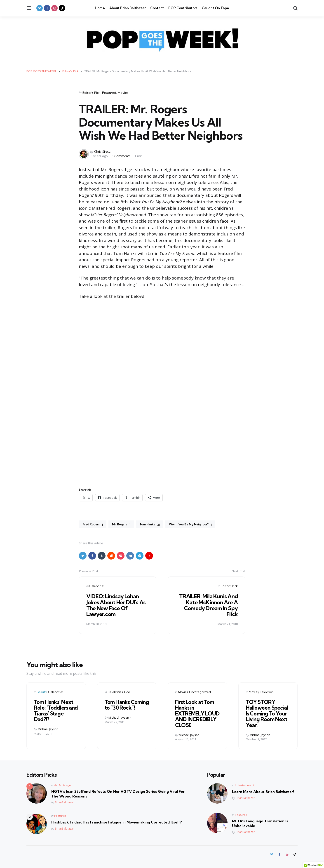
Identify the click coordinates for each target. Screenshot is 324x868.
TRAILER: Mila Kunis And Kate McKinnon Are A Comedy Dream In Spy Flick (208, 606)
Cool (127, 692)
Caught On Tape (215, 8)
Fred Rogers (94, 525)
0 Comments (122, 156)
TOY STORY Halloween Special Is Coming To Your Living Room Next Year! (266, 713)
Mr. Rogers (124, 525)
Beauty (42, 692)
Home (100, 8)
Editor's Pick (92, 93)
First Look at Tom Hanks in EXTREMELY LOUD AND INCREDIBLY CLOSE (197, 713)
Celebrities (97, 586)
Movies (123, 93)
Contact (157, 8)
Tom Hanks (155, 525)
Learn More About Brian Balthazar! (263, 790)
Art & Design (63, 784)
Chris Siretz (102, 152)
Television (267, 692)
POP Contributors (183, 8)
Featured (109, 93)
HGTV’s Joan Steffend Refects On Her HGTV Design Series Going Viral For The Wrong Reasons (118, 793)
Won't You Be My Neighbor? (198, 525)
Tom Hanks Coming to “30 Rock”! (126, 705)
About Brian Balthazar (128, 8)
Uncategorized (200, 692)
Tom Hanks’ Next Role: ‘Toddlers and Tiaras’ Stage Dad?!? (55, 710)
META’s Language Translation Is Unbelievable (260, 822)
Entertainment (245, 784)
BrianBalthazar (64, 801)
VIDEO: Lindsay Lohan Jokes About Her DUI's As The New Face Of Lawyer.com (117, 606)
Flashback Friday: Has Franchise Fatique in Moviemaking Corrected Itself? (117, 821)
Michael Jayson (48, 728)
